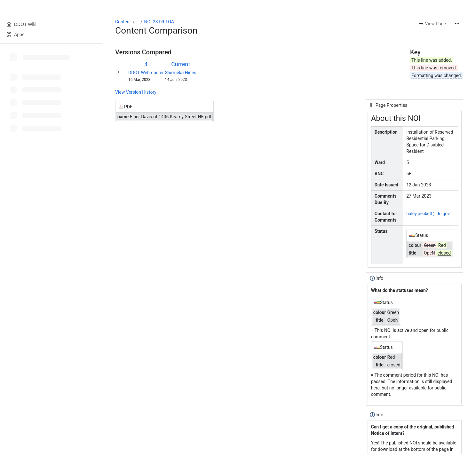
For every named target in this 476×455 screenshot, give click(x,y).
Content (123, 22)
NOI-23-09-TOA (159, 22)
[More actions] (457, 24)
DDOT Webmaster (146, 73)
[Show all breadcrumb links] (137, 22)
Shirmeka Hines (181, 73)
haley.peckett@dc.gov (428, 214)
